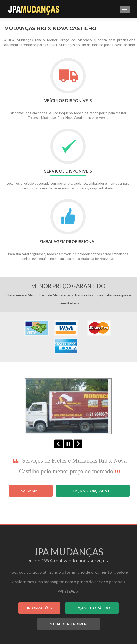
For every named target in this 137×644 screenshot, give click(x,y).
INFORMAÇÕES (39, 608)
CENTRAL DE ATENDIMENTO (68, 624)
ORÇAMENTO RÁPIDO (92, 608)
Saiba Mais (31, 491)
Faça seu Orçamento (93, 491)
